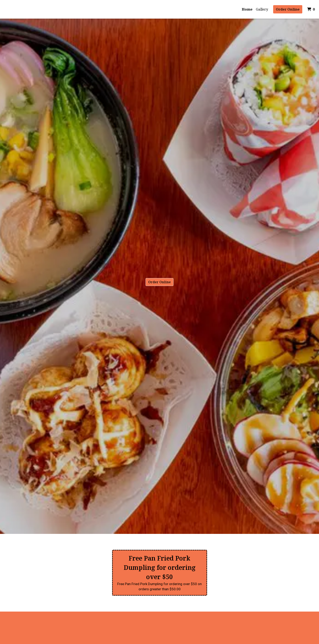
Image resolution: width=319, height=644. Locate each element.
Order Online (288, 9)
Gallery (262, 9)
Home (247, 9)
